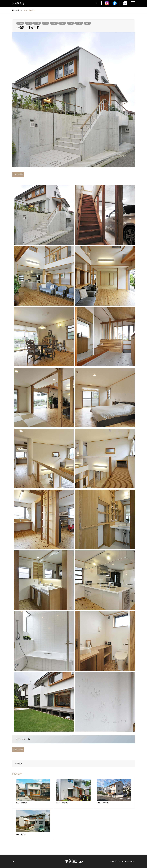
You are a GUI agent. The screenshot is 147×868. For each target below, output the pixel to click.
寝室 (62, 23)
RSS (13, 861)
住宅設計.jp (73, 861)
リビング (54, 23)
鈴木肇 (29, 23)
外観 (79, 23)
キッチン (46, 23)
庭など (87, 23)
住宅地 (37, 23)
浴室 (71, 23)
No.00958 (20, 23)
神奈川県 (19, 764)
